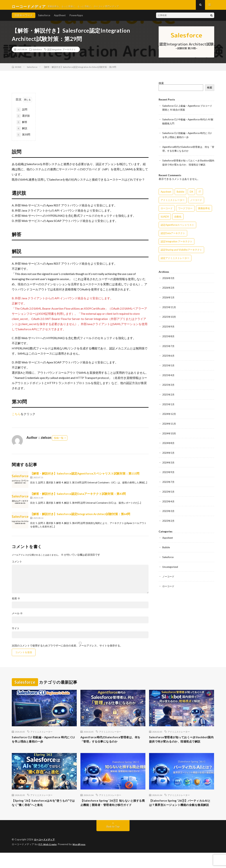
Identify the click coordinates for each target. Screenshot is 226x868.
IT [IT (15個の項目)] (200, 194)
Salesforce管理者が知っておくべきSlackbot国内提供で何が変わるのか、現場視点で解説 (180, 746)
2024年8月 (169, 443)
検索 (161, 86)
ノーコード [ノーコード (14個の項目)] (196, 202)
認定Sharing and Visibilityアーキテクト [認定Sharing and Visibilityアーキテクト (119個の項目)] (181, 252)
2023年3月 (169, 510)
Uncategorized (171, 565)
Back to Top (113, 842)
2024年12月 (169, 414)
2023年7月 (169, 481)
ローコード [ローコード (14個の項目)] (167, 210)
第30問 (23, 138)
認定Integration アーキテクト (62, 53)
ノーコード (169, 575)
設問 (22, 113)
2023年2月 (169, 519)
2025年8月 (169, 337)
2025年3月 (169, 385)
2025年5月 (169, 366)
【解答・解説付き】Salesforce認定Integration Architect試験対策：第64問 (80, 517)
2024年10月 (169, 433)
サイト (16, 631)
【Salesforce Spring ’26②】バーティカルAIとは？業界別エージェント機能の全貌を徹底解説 (181, 815)
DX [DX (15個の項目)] (191, 194)
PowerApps (76, 18)
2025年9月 (169, 328)
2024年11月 (169, 424)
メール (17, 616)
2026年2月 (169, 289)
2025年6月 (169, 357)
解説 (22, 132)
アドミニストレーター (41, 735)
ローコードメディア (45, 855)
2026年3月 (169, 280)
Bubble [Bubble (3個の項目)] (180, 194)
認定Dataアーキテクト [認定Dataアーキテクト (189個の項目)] (173, 235)
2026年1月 (169, 299)
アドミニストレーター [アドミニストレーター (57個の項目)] (173, 202)
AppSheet (60, 18)
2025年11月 (169, 309)
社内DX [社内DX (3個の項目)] (165, 218)
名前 (16, 602)
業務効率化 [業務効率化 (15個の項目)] (204, 210)
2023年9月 (169, 472)
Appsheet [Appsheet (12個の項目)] (166, 194)
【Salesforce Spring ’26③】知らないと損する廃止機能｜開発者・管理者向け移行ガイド (113, 815)
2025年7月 (169, 347)
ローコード (169, 584)
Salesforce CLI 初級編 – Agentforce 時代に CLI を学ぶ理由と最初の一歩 (43, 743)
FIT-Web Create (48, 860)
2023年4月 (169, 500)
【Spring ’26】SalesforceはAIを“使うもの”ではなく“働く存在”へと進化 (43, 813)
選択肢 (23, 119)
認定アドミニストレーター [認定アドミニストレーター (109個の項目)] (175, 260)
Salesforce (44, 18)
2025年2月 (169, 395)
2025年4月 (169, 376)
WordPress (81, 860)
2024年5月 (169, 452)
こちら (16, 417)
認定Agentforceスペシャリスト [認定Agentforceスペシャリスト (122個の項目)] (177, 227)
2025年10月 (169, 318)
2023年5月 (169, 491)
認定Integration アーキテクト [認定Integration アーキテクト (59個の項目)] (176, 243)
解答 (22, 125)
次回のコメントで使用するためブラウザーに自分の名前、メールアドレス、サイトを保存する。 (67, 649)
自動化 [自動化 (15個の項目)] (178, 218)
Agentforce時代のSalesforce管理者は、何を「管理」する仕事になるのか (112, 743)
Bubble (166, 546)
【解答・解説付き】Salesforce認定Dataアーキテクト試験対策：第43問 (78, 497)
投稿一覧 (59, 441)
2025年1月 (169, 404)
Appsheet (168, 536)
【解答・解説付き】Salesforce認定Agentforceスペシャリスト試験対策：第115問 (85, 476)
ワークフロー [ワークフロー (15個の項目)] (185, 210)
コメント (17, 565)
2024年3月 (169, 462)
